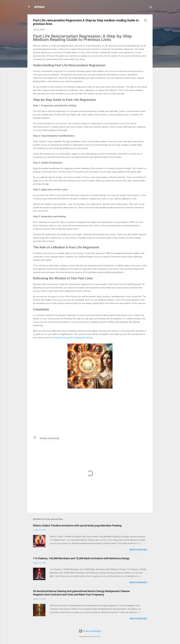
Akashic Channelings (49, 438)
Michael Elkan (96, 637)
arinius (39, 7)
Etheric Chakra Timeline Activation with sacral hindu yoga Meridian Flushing (77, 526)
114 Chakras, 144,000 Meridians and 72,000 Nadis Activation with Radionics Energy (81, 558)
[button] (145, 21)
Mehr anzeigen (138, 550)
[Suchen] (151, 8)
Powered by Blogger (90, 631)
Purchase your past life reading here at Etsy (72, 338)
